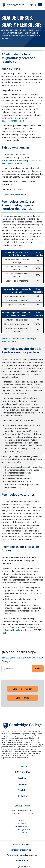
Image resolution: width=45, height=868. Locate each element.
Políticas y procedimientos (22, 850)
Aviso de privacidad (22, 845)
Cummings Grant (22, 829)
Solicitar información (22, 689)
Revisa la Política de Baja (13, 121)
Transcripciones (22, 826)
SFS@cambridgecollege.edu (14, 194)
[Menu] (40, 5)
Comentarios (22, 860)
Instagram (23, 784)
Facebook (23, 778)
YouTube (22, 790)
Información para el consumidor (22, 855)
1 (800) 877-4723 (22, 772)
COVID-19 (22, 832)
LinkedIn (22, 796)
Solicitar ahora (23, 698)
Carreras (22, 824)
